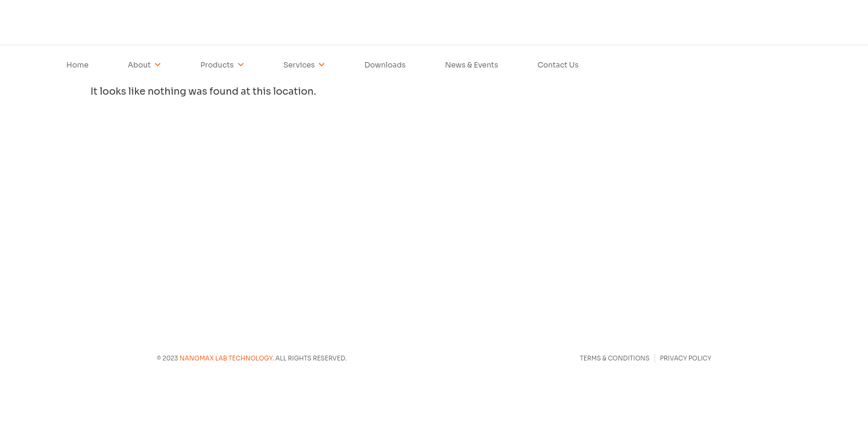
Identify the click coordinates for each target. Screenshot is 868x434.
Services (304, 65)
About (144, 65)
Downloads (385, 65)
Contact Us (558, 65)
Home (77, 65)
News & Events (471, 65)
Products (222, 65)
